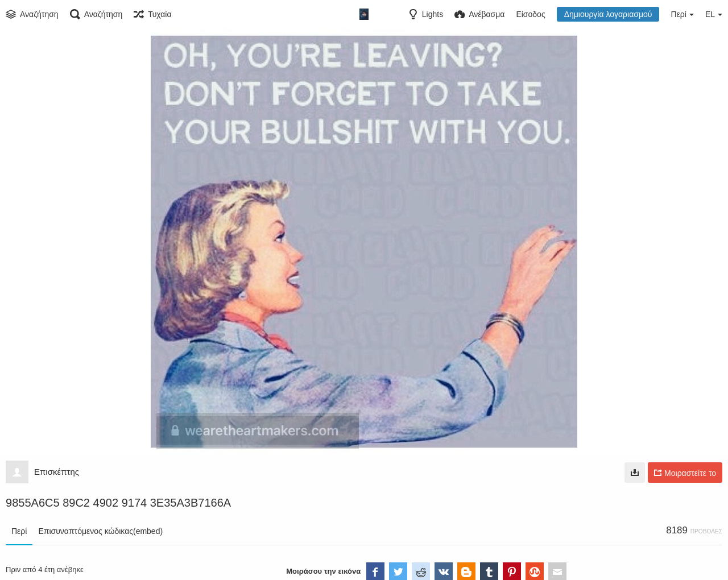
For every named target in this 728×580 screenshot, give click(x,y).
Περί (19, 531)
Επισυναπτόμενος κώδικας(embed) (100, 531)
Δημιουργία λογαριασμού (608, 14)
